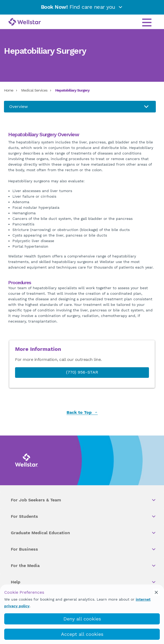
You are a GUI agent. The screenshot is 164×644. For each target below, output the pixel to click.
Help (84, 582)
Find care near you (82, 7)
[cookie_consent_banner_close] (156, 592)
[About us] (80, 107)
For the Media (84, 566)
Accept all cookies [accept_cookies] (82, 634)
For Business (84, 549)
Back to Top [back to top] (82, 413)
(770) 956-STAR (82, 372)
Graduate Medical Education (84, 533)
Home (9, 90)
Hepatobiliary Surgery (72, 90)
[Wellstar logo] (25, 22)
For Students (84, 516)
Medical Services (34, 90)
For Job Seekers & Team (84, 500)
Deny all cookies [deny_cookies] (82, 619)
